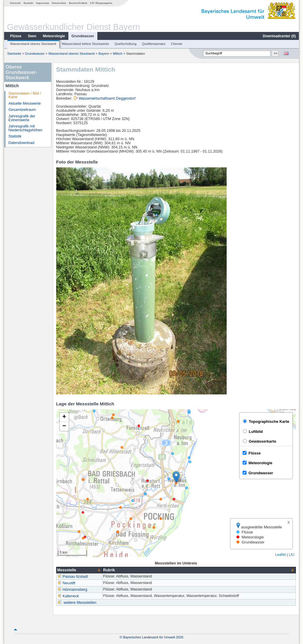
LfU (292, 555)
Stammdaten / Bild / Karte (25, 95)
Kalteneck (68, 596)
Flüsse (16, 36)
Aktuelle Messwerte (25, 103)
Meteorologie (54, 36)
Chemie (177, 44)
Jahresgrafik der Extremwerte (22, 118)
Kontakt (29, 3)
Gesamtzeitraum (22, 110)
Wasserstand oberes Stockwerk (33, 44)
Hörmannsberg (72, 590)
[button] (176, 477)
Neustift (66, 583)
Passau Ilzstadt (73, 577)
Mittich (117, 54)
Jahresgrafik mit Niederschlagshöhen (26, 128)
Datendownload (22, 143)
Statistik (15, 136)
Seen (32, 36)
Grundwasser (83, 36)
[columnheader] (79, 570)
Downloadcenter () (279, 36)
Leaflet (281, 555)
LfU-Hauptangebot (101, 3)
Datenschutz (59, 3)
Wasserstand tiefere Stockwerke (86, 44)
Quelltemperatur (154, 44)
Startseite (15, 3)
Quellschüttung (126, 44)
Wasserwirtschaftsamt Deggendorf (107, 98)
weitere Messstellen (80, 603)
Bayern (104, 54)
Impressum (43, 3)
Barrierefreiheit (78, 3)
